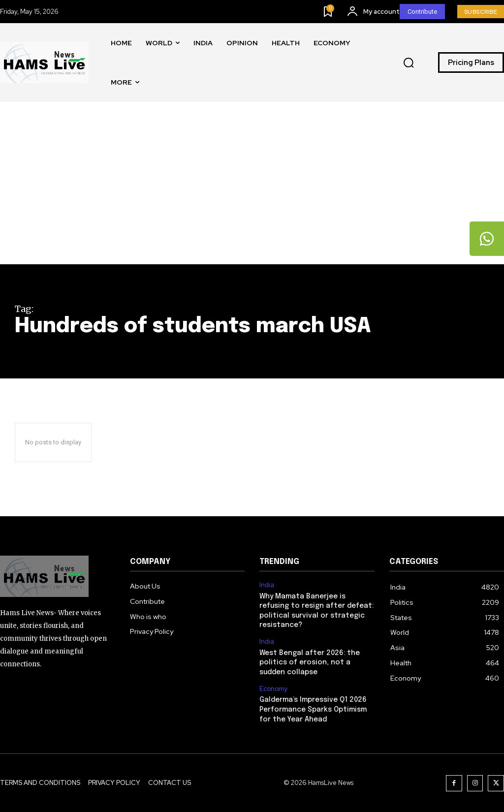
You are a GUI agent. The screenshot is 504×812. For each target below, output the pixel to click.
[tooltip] (487, 239)
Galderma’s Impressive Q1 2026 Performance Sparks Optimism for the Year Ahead (313, 709)
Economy (273, 688)
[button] (409, 63)
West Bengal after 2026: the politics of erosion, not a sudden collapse (310, 662)
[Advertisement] (252, 190)
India (267, 585)
